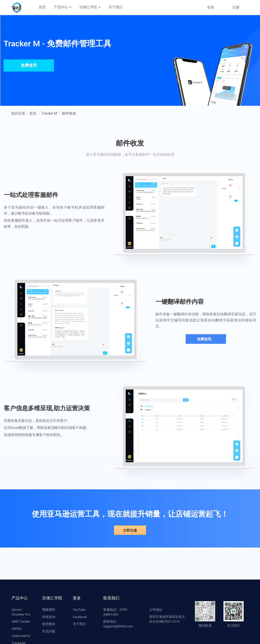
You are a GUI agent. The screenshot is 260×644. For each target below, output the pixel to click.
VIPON (16, 629)
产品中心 (63, 7)
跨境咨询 (49, 617)
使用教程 (49, 624)
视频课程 (49, 610)
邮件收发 (69, 113)
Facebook (80, 617)
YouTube (79, 610)
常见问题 (49, 631)
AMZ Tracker (21, 621)
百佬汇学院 (90, 7)
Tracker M (49, 113)
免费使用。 (206, 339)
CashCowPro (21, 636)
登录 (211, 7)
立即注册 (130, 530)
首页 (42, 7)
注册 (236, 7)
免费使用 (29, 65)
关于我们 (116, 7)
